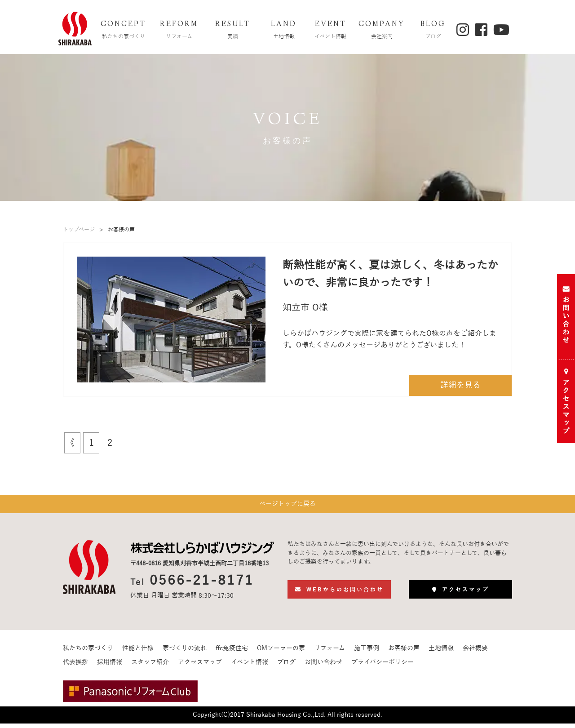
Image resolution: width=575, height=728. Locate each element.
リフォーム (330, 653)
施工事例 (367, 653)
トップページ (79, 230)
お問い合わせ (323, 667)
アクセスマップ (200, 667)
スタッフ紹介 (150, 667)
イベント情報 (250, 667)
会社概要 (475, 653)
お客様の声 (404, 653)
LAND (284, 31)
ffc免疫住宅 (232, 653)
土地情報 (441, 653)
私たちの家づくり (88, 653)
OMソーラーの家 (281, 653)
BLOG (433, 31)
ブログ (286, 667)
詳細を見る (462, 385)
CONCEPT (124, 31)
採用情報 (110, 667)
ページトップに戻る (287, 506)
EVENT (331, 31)
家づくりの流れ (185, 653)
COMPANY (382, 31)
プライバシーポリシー (383, 667)
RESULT (233, 31)
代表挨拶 (75, 667)
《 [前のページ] (70, 443)
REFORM (179, 31)
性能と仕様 (138, 653)
